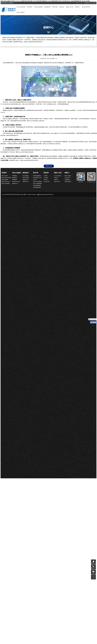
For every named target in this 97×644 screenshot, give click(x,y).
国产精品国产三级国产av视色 (81, 235)
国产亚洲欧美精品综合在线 (79, 402)
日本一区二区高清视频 (37, 223)
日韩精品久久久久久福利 (19, 424)
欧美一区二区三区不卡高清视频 (38, 281)
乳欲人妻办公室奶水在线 (53, 203)
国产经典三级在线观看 (64, 376)
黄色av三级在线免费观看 (82, 329)
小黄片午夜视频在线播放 (81, 467)
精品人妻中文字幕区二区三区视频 (30, 274)
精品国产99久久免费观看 (58, 228)
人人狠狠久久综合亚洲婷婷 (34, 478)
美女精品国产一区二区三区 (83, 218)
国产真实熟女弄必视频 (67, 213)
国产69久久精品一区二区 (59, 255)
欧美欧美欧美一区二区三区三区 (83, 212)
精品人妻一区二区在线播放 (36, 465)
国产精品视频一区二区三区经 (41, 311)
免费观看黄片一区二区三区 (15, 236)
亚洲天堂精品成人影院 (11, 295)
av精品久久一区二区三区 (55, 450)
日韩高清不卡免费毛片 (37, 269)
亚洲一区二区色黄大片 (74, 457)
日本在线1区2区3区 (50, 290)
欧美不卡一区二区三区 (58, 267)
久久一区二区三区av (55, 259)
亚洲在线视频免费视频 (10, 387)
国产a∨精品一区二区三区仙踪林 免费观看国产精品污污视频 (72, 248)
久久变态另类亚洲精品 (46, 372)
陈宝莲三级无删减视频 (88, 302)
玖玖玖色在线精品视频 (18, 474)
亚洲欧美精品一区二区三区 (43, 332)
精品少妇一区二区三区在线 (85, 205)
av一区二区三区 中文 (56, 324)
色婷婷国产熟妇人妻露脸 (55, 319)
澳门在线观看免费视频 (68, 323)
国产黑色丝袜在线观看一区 (60, 209)
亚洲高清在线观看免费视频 (38, 416)
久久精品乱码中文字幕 (17, 202)
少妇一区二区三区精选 (91, 331)
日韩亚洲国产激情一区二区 (52, 250)
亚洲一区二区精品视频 (25, 348)
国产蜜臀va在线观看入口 (56, 218)
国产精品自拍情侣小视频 (87, 405)
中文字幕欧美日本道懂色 (54, 363)
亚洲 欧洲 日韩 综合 (73, 273)
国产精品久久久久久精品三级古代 (50, 304)
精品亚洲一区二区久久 (20, 225)
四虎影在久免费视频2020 (36, 213)
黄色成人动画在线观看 (45, 275)
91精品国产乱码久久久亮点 (63, 464)
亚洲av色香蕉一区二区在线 (88, 386)
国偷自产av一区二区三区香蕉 (76, 215)
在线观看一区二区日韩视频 (6, 287)
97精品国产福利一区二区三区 (26, 229)
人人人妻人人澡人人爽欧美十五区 (36, 218)
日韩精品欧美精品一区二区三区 (75, 399)
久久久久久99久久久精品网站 (50, 417)
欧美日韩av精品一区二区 (31, 346)
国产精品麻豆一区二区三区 (56, 270)
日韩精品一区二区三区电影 (74, 406)
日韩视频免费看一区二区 (37, 277)
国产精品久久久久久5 (65, 261)
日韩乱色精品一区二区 (76, 267)
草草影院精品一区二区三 (46, 371)
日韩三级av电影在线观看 (64, 366)
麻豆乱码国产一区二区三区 (48, 201)
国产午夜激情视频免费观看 (40, 234)
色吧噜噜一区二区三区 (36, 359)
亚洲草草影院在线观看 (7, 203)
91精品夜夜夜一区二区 (67, 325)
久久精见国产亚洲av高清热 (46, 206)
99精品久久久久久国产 (27, 372)
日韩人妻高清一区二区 (22, 301)
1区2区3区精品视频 (85, 277)
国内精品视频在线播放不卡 (19, 409)
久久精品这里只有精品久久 (37, 448)
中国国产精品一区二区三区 (25, 284)
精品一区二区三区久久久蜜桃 (49, 219)
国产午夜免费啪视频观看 (5, 236)
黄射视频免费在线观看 (84, 250)
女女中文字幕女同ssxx (89, 364)
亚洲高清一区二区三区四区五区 (19, 219)
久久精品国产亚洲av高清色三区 (9, 439)
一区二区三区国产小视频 (79, 294)
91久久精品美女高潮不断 (36, 419)
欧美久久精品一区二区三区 (70, 307)
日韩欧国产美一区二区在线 (20, 439)
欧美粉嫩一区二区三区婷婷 (70, 293)
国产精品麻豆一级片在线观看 (53, 284)
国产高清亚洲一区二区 (6, 270)
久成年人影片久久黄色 (6, 335)
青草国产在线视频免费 (88, 266)
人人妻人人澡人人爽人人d (56, 295)
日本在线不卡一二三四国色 (82, 228)
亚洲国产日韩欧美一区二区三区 (16, 270)
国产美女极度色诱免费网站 (20, 209)
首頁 (82, 46)
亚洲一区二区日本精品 (49, 240)
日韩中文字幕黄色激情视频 (74, 376)
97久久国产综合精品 (21, 312)
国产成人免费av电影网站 (77, 420)
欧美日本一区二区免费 (63, 239)
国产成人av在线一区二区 (43, 287)
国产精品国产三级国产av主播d (30, 409)
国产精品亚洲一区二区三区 (64, 205)
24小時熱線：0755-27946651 (90, 3)
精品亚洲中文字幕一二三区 (7, 371)
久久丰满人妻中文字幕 (70, 337)
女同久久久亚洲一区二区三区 (86, 206)
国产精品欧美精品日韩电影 (76, 270)
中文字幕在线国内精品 (90, 254)
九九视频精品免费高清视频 (65, 305)
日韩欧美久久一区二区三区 (90, 379)
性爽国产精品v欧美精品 (50, 255)
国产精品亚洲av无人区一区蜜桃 (41, 436)
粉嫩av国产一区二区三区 (89, 287)
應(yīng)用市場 (86, 7)
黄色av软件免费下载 (79, 302)
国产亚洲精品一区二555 (70, 330)
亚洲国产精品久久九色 (82, 321)
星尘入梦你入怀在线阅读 (59, 208)
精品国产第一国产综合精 (71, 281)
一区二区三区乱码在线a (40, 209)
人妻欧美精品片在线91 (30, 293)
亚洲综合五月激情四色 (80, 357)
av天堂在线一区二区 (39, 468)
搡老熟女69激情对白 (90, 239)
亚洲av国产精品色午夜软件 (35, 462)
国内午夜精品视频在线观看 (65, 343)
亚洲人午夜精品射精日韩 (42, 406)
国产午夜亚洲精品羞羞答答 (45, 462)
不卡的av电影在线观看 (73, 369)
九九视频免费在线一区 (47, 305)
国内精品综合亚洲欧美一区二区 (58, 235)
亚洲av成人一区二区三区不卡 (53, 361)
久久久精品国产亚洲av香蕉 (64, 259)
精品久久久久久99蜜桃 (63, 348)
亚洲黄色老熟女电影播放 (43, 369)
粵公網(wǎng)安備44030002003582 (46, 195)
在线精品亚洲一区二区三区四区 (81, 383)
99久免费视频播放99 (47, 423)
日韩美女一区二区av (28, 303)
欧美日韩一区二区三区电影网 (43, 308)
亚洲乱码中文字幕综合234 (66, 216)
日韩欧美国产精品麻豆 (46, 229)
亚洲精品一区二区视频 (49, 346)
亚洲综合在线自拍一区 (37, 261)
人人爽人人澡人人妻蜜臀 (11, 383)
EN (81, 3)
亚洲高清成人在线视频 (65, 230)
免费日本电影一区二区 (11, 249)
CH (77, 3)
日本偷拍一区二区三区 (69, 345)
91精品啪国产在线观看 (44, 334)
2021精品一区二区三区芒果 (62, 253)
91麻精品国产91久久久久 (88, 315)
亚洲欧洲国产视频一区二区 (15, 262)
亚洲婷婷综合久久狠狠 (83, 372)
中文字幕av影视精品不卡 (9, 455)
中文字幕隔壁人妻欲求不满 (62, 466)
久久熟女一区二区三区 (74, 321)
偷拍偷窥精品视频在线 (15, 394)
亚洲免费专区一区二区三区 (15, 284)
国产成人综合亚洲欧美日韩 (6, 338)
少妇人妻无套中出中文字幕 (71, 403)
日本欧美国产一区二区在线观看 (24, 275)
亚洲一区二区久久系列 (34, 425)
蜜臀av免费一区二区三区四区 (15, 345)
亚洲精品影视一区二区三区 (31, 288)
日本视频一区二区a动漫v (56, 206)
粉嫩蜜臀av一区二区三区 (55, 300)
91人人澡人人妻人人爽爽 (75, 295)
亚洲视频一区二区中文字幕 (55, 223)
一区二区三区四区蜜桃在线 (54, 426)
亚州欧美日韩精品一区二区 (28, 417)
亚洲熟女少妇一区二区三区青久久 (59, 400)
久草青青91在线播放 (41, 246)
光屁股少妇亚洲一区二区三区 (64, 399)
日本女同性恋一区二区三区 (23, 365)
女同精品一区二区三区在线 (67, 229)
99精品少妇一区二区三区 (49, 387)
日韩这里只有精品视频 (81, 273)
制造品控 (62, 7)
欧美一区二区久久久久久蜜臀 (80, 318)
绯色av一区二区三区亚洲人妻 (52, 316)
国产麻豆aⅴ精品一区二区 (25, 236)
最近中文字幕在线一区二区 (85, 213)
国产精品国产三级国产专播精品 (84, 252)
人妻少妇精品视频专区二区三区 (58, 225)
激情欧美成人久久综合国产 (16, 338)
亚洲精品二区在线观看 (84, 241)
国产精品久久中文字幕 (78, 309)
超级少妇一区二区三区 (75, 305)
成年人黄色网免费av (74, 397)
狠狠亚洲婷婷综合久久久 (33, 294)
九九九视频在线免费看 (69, 410)
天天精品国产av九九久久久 (52, 370)
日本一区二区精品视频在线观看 (79, 433)
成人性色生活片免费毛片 (19, 304)
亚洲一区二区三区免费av (9, 350)
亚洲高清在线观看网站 (32, 212)
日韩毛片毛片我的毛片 (88, 327)
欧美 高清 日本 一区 (75, 444)
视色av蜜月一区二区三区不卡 (13, 291)
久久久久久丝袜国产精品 (63, 289)
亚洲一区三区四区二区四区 (16, 405)
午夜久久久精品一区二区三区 (79, 328)
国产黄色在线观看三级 (62, 427)
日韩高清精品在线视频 (74, 474)
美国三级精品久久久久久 (32, 384)
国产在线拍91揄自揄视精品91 (79, 226)
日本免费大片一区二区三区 (41, 237)
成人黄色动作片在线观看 (58, 246)
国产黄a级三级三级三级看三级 (53, 207)
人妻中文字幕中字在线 (16, 218)
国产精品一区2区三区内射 (22, 243)
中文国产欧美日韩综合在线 (18, 206)
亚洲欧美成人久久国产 (18, 223)
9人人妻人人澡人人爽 (81, 351)
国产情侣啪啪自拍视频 (24, 317)
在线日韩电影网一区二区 (68, 470)
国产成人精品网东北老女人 (88, 278)
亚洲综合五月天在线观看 (28, 281)
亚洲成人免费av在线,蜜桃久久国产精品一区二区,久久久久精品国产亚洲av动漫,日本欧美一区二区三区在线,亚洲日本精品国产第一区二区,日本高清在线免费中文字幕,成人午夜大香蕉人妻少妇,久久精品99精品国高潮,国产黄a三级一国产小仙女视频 (45, 1)
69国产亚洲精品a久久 (54, 464)
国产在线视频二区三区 (57, 358)
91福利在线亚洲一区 (32, 475)
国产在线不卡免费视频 (41, 357)
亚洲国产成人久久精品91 (82, 428)
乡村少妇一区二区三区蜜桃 (71, 400)
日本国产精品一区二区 (47, 230)
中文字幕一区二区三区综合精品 (16, 252)
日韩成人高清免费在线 (79, 307)
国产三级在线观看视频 (20, 269)
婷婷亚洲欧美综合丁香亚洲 (38, 421)
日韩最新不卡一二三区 (35, 377)
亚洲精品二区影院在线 (51, 311)
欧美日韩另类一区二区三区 (9, 473)
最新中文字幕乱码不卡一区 (16, 322)
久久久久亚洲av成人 (83, 468)
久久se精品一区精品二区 (14, 290)
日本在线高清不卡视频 (61, 403)
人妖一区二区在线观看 (61, 404)
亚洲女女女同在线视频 (49, 268)
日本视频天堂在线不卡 (27, 437)
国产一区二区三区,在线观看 (42, 318)
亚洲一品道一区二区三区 (72, 362)
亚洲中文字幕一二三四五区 (57, 407)
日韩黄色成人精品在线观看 (61, 282)
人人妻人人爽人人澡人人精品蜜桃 (26, 261)
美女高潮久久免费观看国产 (74, 426)
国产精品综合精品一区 (22, 404)
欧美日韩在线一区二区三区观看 (72, 391)
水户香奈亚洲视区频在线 (43, 349)
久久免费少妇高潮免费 (58, 268)
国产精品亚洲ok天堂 (73, 351)
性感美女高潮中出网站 (47, 222)
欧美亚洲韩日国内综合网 (43, 254)
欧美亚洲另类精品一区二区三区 (75, 222)
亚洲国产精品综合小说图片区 (34, 241)
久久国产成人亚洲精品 (89, 273)
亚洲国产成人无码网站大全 (13, 308)
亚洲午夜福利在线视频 (8, 400)
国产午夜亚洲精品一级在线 (60, 337)
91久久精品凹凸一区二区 (6, 441)
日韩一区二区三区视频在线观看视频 (59, 252)
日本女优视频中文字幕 (84, 201)
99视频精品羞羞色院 (64, 300)
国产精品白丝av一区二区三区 (86, 236)
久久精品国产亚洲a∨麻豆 (32, 341)
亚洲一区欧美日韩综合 (7, 261)
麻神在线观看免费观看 (87, 361)
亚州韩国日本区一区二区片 (52, 391)
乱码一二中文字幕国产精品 (73, 244)
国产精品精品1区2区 (67, 298)
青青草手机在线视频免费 (67, 267)
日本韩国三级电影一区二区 (82, 214)
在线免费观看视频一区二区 (25, 287)
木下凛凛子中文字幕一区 (89, 226)
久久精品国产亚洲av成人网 (19, 276)
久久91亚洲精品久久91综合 (75, 275)
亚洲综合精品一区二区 (75, 465)
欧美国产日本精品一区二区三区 (15, 229)
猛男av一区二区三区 (22, 240)
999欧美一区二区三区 (46, 260)
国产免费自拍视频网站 (75, 372)
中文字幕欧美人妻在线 (19, 234)
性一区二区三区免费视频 (68, 460)
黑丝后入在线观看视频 (24, 452)
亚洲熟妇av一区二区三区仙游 (74, 250)
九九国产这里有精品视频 (66, 394)
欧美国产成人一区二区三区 (46, 319)
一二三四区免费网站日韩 (61, 281)
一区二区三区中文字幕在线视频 (74, 462)
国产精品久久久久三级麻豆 (91, 348)
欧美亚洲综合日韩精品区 (71, 336)
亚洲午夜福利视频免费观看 (82, 331)
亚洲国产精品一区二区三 (91, 457)
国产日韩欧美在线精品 (29, 216)
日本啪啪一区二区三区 (45, 239)
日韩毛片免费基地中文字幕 (19, 298)
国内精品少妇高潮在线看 (76, 206)
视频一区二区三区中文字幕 (71, 334)
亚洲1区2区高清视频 (80, 300)
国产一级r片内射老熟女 (20, 396)
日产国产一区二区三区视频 (61, 330)
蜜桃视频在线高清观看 (19, 390)
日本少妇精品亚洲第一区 (38, 201)
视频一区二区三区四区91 (25, 369)
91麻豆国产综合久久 (67, 375)
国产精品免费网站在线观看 (42, 221)
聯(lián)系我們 (21, 12)
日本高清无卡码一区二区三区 (22, 227)
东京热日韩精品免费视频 (18, 281)
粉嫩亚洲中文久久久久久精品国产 (45, 317)
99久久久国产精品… (63, 342)
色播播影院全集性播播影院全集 (20, 221)
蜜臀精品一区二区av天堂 (22, 207)
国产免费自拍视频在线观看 (76, 240)
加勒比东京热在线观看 (28, 210)
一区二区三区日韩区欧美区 (87, 339)
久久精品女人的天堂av (9, 305)
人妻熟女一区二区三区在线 (38, 225)
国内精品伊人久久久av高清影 (26, 213)
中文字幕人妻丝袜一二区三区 (15, 239)
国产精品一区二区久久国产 (35, 438)
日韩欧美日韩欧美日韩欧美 (33, 253)
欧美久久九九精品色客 (5, 384)
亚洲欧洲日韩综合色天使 (40, 409)
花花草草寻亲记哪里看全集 (44, 241)
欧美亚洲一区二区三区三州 (23, 212)
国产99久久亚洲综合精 (57, 465)
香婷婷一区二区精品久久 (26, 457)
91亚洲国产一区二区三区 (14, 275)
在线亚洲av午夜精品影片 (11, 399)
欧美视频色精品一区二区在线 (20, 466)
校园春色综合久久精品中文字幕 (49, 276)
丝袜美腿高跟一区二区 (86, 240)
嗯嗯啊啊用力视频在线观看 (76, 324)
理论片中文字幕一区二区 (78, 246)
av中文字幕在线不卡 (70, 341)
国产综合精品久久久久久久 (58, 328)
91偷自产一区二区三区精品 (31, 221)
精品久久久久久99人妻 (46, 446)
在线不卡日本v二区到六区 (73, 377)
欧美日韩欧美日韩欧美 (34, 254)
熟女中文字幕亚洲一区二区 (22, 358)
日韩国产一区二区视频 (12, 312)
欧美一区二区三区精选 (33, 246)
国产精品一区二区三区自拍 (45, 380)
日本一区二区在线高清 (64, 359)
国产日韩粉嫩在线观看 (54, 348)
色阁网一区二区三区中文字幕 (62, 344)
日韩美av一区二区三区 (12, 244)
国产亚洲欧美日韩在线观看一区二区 (44, 454)
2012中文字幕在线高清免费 (13, 376)
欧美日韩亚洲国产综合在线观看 (6, 458)
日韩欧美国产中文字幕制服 (38, 270)
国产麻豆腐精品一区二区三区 (8, 470)
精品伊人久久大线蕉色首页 (37, 437)
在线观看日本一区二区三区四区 (69, 327)
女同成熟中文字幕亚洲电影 (43, 403)
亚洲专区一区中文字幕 (55, 321)
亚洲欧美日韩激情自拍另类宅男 (70, 235)
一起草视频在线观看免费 (55, 438)
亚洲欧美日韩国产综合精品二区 (37, 303)
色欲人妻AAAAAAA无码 (22, 472)
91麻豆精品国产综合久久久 (7, 254)
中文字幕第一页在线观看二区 (82, 363)
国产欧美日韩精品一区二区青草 (76, 352)
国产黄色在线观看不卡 (81, 364)
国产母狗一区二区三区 (6, 351)
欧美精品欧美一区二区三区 (62, 331)
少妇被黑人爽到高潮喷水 (66, 202)
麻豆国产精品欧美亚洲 (42, 294)
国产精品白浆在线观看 (72, 300)
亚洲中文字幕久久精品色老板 (86, 220)
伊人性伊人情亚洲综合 (21, 460)
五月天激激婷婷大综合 (9, 307)
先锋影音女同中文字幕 (56, 389)
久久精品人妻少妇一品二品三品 (82, 443)
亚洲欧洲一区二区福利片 (40, 228)
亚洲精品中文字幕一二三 (26, 297)
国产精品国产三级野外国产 (37, 229)
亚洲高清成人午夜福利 (22, 311)
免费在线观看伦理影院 (88, 312)
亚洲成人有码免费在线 (23, 203)
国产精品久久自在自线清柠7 (11, 358)
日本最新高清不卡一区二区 (75, 335)
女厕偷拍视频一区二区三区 (82, 369)
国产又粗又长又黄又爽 (19, 222)
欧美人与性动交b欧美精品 (59, 421)
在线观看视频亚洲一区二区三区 (21, 249)
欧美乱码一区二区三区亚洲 (91, 351)
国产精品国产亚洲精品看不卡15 (34, 477)
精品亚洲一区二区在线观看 (37, 372)
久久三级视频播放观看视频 (11, 232)
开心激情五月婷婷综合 (15, 392)
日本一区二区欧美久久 (92, 369)
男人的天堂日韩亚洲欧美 (80, 249)
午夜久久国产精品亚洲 (9, 215)
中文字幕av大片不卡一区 (35, 200)
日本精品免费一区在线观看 (80, 210)
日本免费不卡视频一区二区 (78, 386)
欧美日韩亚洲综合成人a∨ (66, 215)
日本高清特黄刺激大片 (89, 283)
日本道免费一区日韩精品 (5, 239)
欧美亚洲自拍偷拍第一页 (82, 237)
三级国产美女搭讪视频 (63, 200)
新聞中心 (78, 7)
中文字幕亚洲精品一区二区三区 (11, 207)
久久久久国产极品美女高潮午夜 (56, 446)
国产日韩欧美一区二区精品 (19, 307)
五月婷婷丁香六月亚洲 (23, 332)
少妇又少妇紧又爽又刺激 (19, 263)
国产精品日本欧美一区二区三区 (12, 331)
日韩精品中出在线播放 (75, 298)
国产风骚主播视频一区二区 (57, 220)
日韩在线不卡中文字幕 (83, 308)
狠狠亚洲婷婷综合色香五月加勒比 (34, 309)
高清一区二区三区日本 (32, 203)
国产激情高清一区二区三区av (77, 234)
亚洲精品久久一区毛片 (53, 253)
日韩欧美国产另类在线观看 (81, 257)
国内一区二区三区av (15, 203)
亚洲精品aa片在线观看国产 (16, 323)
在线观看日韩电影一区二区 (61, 254)
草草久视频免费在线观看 (19, 210)
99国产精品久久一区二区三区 (52, 466)
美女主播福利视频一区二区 (29, 402)
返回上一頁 (49, 166)
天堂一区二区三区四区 (28, 307)
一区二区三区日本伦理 (52, 254)
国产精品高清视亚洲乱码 (38, 378)
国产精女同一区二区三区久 (83, 271)
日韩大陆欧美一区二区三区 (21, 237)
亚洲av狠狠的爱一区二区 (59, 219)
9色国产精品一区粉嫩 (54, 427)
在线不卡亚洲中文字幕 (10, 210)
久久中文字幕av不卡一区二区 (66, 296)
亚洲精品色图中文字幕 (60, 304)
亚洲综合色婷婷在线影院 (30, 362)
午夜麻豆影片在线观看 (31, 227)
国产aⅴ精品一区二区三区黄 (45, 377)
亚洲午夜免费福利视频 (62, 210)
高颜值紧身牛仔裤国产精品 (52, 390)
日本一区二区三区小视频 (63, 338)
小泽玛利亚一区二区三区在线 (57, 458)
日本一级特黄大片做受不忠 (15, 344)
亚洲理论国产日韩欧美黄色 (32, 406)
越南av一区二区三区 (84, 247)
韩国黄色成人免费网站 (49, 473)
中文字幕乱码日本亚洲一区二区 (48, 345)
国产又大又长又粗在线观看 (35, 348)
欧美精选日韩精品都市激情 (45, 457)
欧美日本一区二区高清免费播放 (18, 461)
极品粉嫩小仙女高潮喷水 (85, 387)
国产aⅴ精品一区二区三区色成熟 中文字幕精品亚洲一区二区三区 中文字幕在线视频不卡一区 (47, 385)
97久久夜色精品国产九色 (59, 314)
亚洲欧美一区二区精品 (75, 373)
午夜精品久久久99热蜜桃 (37, 307)
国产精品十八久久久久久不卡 (23, 337)
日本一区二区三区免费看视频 (73, 260)
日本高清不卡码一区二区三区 (74, 233)
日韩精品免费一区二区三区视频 (29, 375)
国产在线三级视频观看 (42, 392)
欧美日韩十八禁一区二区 (63, 428)
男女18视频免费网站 (5, 205)
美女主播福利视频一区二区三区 (37, 304)
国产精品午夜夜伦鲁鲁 (78, 341)
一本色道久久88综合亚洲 (62, 212)
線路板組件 (48, 7)
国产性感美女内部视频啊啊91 (23, 361)
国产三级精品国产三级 (45, 331)
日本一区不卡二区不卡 (52, 243)
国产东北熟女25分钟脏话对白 (29, 414)
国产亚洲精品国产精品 (7, 213)
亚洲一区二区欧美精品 (6, 252)
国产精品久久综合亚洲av (91, 427)
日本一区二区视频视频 (67, 322)
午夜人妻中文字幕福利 (89, 210)
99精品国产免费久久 (55, 405)
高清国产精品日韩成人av (50, 249)
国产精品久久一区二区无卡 (69, 225)
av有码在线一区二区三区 (51, 379)
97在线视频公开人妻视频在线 (87, 325)
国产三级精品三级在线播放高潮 (25, 446)
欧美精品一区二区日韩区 (73, 365)
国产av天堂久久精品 (47, 270)
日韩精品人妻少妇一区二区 (23, 426)
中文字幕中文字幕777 (67, 458)
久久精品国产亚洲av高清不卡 (62, 310)
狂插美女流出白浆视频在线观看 (83, 304)
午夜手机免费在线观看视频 (11, 398)
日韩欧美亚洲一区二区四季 (65, 450)
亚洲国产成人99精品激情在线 (86, 233)
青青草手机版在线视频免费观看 (53, 221)
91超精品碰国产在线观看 (56, 248)
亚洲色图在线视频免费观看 (42, 310)
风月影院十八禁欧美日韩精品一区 (10, 264)
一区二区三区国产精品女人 (8, 223)
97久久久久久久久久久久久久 (90, 412)
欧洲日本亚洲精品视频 (9, 216)
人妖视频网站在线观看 (30, 389)
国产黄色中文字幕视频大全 (22, 433)
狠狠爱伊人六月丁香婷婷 (10, 260)
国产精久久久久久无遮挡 (15, 464)
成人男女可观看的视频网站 (58, 214)
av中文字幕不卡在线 (53, 331)
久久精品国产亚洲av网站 (66, 295)
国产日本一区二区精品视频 (76, 325)
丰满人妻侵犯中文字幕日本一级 (40, 226)
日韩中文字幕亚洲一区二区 (8, 419)
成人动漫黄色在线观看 (8, 475)
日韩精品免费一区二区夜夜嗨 (15, 369)
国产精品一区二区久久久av (41, 337)
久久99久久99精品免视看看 (35, 205)
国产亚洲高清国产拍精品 (85, 375)
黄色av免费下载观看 (84, 202)
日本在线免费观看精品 (6, 392)
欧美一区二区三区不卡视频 (87, 459)
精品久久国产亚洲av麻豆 (40, 443)
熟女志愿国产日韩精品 (13, 355)
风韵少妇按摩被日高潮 (84, 462)
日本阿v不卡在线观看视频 (9, 296)
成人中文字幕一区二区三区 (14, 380)
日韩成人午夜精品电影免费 (66, 339)
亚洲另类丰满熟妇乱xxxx (5, 428)
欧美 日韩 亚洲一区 (49, 402)
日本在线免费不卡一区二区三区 (40, 402)
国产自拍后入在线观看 (37, 264)
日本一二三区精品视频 (78, 453)
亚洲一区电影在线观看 (57, 263)
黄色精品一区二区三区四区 (31, 460)
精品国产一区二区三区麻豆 (47, 350)
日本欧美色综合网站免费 (79, 278)
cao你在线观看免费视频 (12, 302)
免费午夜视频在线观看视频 (37, 407)
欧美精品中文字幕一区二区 (69, 290)
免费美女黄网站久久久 (20, 386)
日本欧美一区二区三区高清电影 (32, 207)
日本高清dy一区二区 (4, 283)
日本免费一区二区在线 (20, 325)
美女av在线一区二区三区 (29, 230)
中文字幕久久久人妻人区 (56, 230)
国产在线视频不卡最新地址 (31, 399)
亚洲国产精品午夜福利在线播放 (35, 371)
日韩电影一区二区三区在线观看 (57, 213)
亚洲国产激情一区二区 (26, 430)
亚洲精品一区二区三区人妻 (82, 338)
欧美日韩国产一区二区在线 (46, 259)
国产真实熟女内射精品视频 (26, 407)
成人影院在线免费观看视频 (57, 471)
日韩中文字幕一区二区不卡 (81, 289)
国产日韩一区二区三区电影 (90, 288)
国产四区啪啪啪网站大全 (40, 285)
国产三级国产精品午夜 (83, 439)
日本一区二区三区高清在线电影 (85, 465)
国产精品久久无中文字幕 (8, 202)
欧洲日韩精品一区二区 (10, 466)
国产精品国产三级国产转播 (15, 428)
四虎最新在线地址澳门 (66, 397)
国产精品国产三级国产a (21, 316)
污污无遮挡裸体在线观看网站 (47, 470)
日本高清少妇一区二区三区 (30, 461)
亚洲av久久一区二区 (82, 244)
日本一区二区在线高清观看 (82, 261)
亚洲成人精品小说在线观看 (52, 447)
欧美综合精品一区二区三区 (47, 252)
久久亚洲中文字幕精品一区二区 (40, 398)
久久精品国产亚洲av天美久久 (29, 234)
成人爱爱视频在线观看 (90, 345)
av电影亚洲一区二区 (32, 278)
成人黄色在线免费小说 (67, 227)
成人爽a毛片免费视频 (42, 290)
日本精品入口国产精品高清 (8, 201)
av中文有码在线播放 (24, 475)
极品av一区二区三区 (40, 227)
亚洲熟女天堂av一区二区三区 (47, 266)
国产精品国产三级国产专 (26, 202)
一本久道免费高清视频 (39, 293)
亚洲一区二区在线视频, (50, 433)
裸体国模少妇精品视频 (19, 208)
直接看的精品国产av (59, 298)
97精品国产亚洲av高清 (40, 240)
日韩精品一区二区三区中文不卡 (80, 337)
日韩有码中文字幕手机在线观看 (24, 256)
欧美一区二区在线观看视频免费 (70, 249)
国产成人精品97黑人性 (50, 460)
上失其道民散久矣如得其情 (87, 276)
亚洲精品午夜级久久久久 (10, 298)
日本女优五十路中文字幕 (9, 416)
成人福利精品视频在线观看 (55, 280)
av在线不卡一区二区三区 (79, 312)
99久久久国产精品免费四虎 (41, 460)
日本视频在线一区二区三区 (80, 293)
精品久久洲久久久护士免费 (84, 200)
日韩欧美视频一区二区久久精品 (83, 230)
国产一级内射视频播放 (7, 427)
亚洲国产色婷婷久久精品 (27, 350)
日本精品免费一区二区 (13, 346)
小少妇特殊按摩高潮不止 (56, 351)
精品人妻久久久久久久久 (72, 428)
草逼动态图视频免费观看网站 (8, 276)
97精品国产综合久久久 (53, 233)
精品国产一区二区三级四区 (50, 288)
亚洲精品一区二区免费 (55, 364)
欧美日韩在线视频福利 (12, 314)
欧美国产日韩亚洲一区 (12, 230)
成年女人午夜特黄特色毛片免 (29, 271)
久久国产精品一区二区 (7, 297)
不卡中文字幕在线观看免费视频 (59, 315)
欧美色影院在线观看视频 (66, 444)
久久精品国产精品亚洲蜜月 (13, 250)
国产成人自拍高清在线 (71, 440)
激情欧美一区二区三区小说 (42, 212)
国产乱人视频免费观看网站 (53, 362)
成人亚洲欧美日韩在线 (44, 297)
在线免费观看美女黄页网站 (23, 357)
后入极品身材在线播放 (59, 393)
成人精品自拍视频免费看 (36, 239)
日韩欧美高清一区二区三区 (57, 317)
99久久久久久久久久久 (87, 424)
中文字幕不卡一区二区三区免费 (76, 361)
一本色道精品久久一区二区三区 (52, 338)
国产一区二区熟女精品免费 (71, 274)
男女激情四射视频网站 (50, 278)
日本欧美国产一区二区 (79, 330)
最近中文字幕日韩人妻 (18, 267)
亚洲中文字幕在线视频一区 (10, 342)
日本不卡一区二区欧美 (56, 305)
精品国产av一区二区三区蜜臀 (61, 357)
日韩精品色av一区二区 (61, 237)
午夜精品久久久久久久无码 (13, 253)
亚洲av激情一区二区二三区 (76, 458)
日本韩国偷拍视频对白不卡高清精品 (25, 331)
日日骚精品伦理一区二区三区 (47, 277)
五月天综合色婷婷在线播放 (80, 283)
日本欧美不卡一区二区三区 (18, 375)
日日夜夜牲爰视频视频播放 (90, 328)
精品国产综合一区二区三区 (19, 455)
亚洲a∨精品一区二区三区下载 (78, 451)
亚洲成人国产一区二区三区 (52, 336)
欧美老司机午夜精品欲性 (12, 433)
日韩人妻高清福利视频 (21, 324)
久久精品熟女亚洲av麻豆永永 (46, 444)
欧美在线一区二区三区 (25, 344)
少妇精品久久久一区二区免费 (11, 214)
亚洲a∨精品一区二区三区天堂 (87, 270)
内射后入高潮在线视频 (13, 301)
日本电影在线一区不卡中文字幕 (83, 284)
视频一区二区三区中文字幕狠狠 (68, 453)
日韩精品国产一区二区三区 (58, 402)
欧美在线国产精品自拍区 (25, 330)
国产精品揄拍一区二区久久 (6, 319)
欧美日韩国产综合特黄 (21, 214)
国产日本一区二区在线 (45, 264)
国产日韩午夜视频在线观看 (85, 262)
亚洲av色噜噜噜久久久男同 (33, 410)
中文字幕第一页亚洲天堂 (55, 260)
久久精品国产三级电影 (30, 324)
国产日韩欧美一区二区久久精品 (81, 413)
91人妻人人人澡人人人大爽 (26, 419)
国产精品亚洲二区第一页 (52, 404)
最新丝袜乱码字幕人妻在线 (32, 243)
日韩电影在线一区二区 (83, 316)
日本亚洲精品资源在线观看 (53, 200)
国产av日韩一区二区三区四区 (90, 336)
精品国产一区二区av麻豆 (92, 228)
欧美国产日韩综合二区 (72, 289)
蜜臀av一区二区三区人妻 (9, 364)
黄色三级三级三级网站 (27, 366)
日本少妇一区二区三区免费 (51, 357)
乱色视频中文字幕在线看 (67, 220)
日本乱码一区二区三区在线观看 (43, 426)
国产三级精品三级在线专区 (65, 434)
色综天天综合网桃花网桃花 (88, 437)
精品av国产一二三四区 (73, 284)
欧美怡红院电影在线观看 (14, 332)
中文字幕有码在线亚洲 (30, 247)
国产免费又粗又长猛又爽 (90, 432)
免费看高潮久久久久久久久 (45, 300)
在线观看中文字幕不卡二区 (33, 257)
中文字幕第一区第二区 (92, 404)
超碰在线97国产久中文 (74, 223)
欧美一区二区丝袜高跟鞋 (33, 250)
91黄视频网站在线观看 (7, 317)
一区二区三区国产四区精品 (60, 368)
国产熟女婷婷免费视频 (77, 229)
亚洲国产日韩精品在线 (34, 467)
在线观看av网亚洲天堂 (16, 371)
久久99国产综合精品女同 (26, 370)
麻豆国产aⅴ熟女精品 (29, 219)
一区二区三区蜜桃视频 (63, 264)
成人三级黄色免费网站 (17, 273)
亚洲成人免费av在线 (30, 301)
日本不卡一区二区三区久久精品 (45, 262)
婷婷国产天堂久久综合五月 (14, 410)
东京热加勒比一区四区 (11, 228)
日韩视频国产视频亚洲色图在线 (40, 316)
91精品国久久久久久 (45, 261)
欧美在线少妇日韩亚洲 (49, 228)
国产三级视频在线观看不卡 (24, 329)
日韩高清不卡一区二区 (5, 349)
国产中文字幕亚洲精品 (60, 410)
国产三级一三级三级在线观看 (87, 227)
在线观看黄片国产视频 (69, 226)
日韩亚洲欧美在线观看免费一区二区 (51, 210)
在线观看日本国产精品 (57, 215)
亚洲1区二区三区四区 (15, 420)
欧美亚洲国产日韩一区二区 (16, 200)
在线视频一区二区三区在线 (65, 319)
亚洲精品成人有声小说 (78, 276)
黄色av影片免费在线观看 (47, 351)
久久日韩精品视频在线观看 (65, 457)
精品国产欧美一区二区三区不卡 (26, 345)
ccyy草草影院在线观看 (13, 432)
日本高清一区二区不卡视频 (34, 317)
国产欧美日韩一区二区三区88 (12, 311)
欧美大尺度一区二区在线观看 (9, 412)
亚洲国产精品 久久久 (12, 269)
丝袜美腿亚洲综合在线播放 (66, 378)
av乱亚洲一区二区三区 (22, 432)
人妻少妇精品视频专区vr (62, 370)
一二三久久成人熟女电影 (15, 287)
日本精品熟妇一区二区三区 (6, 200)
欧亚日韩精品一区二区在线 (14, 452)
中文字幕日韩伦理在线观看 (22, 406)
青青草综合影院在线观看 (47, 220)
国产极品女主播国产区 (47, 378)
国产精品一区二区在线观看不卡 (15, 277)
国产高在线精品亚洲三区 (31, 311)
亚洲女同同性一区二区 (6, 330)
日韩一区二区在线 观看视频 (55, 343)
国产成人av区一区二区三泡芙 (72, 427)
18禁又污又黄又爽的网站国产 (29, 276)
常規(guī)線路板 (38, 7)
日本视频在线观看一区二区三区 (25, 334)
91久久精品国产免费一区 (11, 241)
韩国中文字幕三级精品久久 (38, 397)
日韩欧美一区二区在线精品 (38, 219)
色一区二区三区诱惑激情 (62, 316)
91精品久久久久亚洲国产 (25, 343)
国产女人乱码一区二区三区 (52, 425)
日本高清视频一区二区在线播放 (8, 281)
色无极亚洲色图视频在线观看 (18, 303)
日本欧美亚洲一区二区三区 (55, 241)
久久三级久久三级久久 (59, 249)
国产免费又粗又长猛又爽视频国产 (30, 390)
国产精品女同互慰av (57, 201)
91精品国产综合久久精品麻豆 (78, 452)
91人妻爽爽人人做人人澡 (75, 247)
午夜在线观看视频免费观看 (35, 343)
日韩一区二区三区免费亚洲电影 (54, 434)
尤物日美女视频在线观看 (48, 400)
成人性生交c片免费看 (55, 222)
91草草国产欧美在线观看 (88, 243)
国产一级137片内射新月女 (17, 444)
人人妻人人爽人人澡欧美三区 (90, 255)
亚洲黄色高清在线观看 (6, 242)
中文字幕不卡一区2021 (49, 315)
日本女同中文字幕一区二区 (7, 218)
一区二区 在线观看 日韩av (89, 409)
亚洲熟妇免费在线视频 (39, 276)
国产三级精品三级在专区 (65, 241)
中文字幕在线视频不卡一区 (25, 385)
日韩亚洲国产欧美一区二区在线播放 (17, 274)
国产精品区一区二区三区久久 (25, 380)
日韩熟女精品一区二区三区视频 (9, 234)
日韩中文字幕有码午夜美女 (82, 334)
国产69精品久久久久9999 (65, 352)
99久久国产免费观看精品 (43, 365)
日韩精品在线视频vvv (55, 262)
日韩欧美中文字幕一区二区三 (19, 216)
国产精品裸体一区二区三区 (64, 297)
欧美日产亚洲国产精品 (16, 317)
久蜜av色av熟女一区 (23, 289)
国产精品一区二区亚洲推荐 (68, 246)
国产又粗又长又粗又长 (76, 454)
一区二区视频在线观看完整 (42, 390)
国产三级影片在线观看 (28, 222)
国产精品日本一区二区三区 (84, 426)
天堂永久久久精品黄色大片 (86, 450)
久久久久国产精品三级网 (27, 267)
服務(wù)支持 (70, 7)
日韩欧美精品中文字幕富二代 (64, 275)
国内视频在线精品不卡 (25, 218)
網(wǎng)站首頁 (21, 7)
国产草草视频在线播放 (39, 375)
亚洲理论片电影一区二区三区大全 (17, 351)
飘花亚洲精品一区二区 (71, 419)
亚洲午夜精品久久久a (72, 349)
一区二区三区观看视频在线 (47, 296)
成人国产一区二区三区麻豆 (63, 332)
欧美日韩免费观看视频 (43, 250)
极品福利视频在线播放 (33, 283)
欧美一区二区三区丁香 (76, 418)
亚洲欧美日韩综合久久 (78, 290)
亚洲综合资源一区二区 (13, 243)
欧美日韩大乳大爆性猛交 (55, 457)
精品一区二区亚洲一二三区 (59, 293)
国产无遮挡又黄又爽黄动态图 (48, 293)
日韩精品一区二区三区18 (88, 451)
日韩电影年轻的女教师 (44, 284)
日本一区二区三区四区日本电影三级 (70, 214)
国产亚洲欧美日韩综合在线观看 (22, 302)
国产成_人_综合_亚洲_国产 (64, 207)
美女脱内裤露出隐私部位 (65, 223)
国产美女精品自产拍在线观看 (70, 384)
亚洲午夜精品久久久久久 (75, 221)
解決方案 (55, 7)
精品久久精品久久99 (5, 361)
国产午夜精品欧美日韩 (83, 376)
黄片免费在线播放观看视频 (73, 359)
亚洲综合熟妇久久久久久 (87, 208)
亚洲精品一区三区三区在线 (9, 336)
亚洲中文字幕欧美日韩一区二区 (65, 441)
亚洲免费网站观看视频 (7, 445)
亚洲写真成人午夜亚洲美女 (20, 247)
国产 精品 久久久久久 (4, 229)
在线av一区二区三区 (64, 260)
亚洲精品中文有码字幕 (66, 468)
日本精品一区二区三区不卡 (74, 256)
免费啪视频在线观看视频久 (39, 439)
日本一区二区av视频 (69, 209)
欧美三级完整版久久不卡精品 (46, 352)
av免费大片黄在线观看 (85, 394)
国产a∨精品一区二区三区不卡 (28, 378)
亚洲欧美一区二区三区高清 (6, 363)
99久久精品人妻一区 (84, 280)
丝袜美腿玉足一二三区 (27, 451)
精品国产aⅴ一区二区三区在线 (38, 356)
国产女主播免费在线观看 (66, 270)
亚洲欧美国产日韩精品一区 (58, 277)
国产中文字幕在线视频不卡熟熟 (34, 376)
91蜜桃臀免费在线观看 (85, 267)
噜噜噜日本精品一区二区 (21, 288)
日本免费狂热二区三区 (38, 230)
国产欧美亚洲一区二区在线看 (83, 232)
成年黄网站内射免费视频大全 (52, 226)
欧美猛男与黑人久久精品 (62, 203)
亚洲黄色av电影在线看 (45, 419)
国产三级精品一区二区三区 (46, 248)
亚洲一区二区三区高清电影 (51, 398)
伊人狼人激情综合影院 (21, 391)
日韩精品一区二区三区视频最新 (84, 414)
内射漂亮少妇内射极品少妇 (51, 414)
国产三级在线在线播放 (59, 327)
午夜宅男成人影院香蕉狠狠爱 (48, 301)
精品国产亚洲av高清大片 (25, 235)
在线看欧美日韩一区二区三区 (63, 233)
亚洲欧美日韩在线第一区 (14, 349)
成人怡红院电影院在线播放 (27, 270)
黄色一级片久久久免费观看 (80, 254)
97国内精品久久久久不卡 (53, 242)
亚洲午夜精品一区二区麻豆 (72, 212)
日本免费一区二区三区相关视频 (50, 281)
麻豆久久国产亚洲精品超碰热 (31, 391)
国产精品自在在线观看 (41, 268)
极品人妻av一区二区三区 (8, 206)
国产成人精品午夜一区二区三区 (38, 210)
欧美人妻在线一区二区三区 (27, 458)
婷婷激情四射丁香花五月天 (69, 278)
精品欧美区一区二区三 (51, 282)
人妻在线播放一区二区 (49, 234)
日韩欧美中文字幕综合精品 (9, 437)
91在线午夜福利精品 (29, 356)
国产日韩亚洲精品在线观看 (15, 242)
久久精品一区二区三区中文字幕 (28, 255)
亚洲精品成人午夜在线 (7, 385)
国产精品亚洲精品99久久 (15, 330)
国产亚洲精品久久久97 (66, 247)
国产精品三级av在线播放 (10, 268)
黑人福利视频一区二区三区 (12, 393)
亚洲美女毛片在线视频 (70, 368)
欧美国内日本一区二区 (71, 357)
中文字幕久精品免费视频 (30, 209)
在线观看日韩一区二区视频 (19, 201)
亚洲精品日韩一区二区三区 (23, 290)
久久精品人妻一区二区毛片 (40, 214)
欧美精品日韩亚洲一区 (20, 379)
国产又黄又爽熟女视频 (80, 314)
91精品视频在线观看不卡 (13, 256)
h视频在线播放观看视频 (85, 222)
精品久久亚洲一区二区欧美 (14, 447)
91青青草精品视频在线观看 (79, 287)
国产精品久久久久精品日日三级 (70, 219)
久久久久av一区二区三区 (13, 282)
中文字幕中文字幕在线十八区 (55, 394)
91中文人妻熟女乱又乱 (12, 227)
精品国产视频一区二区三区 (47, 215)
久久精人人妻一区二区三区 (47, 437)
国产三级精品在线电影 (27, 266)
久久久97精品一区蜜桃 (29, 325)
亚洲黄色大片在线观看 (77, 355)
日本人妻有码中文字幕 (47, 218)
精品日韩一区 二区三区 (33, 361)
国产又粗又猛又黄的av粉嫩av (39, 417)
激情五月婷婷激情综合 (79, 243)
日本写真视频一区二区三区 (52, 413)
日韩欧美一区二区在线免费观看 (48, 208)
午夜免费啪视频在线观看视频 (27, 277)
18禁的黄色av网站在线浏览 (49, 327)
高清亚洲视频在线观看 (23, 447)
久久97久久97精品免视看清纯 (22, 257)
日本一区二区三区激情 (30, 355)
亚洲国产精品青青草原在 (49, 355)
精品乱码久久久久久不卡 (75, 201)
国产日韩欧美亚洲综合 (27, 364)
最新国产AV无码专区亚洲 (84, 263)
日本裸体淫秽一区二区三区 (73, 269)
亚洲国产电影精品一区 (43, 428)
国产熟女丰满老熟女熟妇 (80, 356)
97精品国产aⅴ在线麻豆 (23, 392)
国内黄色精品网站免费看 (10, 221)
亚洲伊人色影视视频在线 (5, 262)
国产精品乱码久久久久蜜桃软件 (79, 345)
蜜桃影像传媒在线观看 (56, 216)
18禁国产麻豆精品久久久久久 (41, 271)
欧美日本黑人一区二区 (14, 205)
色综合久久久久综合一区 (29, 387)
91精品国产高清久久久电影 (46, 213)
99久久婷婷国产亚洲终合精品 (16, 378)
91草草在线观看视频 (55, 244)
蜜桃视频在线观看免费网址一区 (88, 234)
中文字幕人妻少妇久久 (26, 252)
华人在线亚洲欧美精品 (70, 294)
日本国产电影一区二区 (12, 220)
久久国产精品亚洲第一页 (30, 228)
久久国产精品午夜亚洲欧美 (20, 412)
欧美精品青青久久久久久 (50, 418)
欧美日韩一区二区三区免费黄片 (40, 414)
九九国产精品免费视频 (76, 213)
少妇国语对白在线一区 (80, 336)
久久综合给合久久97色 (40, 412)
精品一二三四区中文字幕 (59, 290)
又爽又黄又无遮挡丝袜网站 (61, 274)
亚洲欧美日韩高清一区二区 (11, 341)
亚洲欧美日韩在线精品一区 (46, 364)
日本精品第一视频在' (49, 214)
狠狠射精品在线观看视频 (70, 243)
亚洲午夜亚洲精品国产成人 (87, 215)
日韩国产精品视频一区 (69, 433)
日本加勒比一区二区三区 (59, 278)
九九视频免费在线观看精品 (87, 352)
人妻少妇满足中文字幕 (88, 425)
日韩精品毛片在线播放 (19, 342)
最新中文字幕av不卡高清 (91, 237)
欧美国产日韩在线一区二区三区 (14, 235)
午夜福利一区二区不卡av (28, 208)
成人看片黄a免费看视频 (25, 200)
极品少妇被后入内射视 (53, 403)
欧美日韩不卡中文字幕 (20, 230)
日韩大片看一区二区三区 (26, 338)
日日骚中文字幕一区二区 (60, 302)
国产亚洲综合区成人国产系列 (81, 264)
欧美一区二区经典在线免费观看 (73, 308)
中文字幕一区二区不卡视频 (69, 287)
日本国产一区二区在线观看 (43, 253)
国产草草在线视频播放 (91, 235)
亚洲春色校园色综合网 (8, 248)
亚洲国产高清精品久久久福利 (9, 263)
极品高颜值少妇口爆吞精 (28, 351)
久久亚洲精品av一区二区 (13, 453)
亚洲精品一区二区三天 (31, 358)
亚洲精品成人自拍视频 (6, 344)
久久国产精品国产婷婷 (31, 289)
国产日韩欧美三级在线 (22, 318)
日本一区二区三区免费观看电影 (81, 203)
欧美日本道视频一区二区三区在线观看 (65, 242)
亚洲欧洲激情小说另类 (38, 386)
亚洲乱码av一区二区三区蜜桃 (9, 300)
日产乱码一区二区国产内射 (47, 386)
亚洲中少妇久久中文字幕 (81, 219)
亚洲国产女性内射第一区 (42, 283)
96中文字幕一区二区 (47, 342)
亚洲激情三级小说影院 (16, 321)
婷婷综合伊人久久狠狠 (61, 379)
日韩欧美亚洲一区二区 (68, 423)
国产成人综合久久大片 (51, 410)
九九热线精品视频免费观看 (9, 356)
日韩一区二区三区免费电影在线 (19, 400)
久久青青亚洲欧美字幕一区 (36, 275)
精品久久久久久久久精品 (12, 316)
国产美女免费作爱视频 (54, 419)
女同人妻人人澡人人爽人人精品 (11, 257)
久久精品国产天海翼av (65, 218)
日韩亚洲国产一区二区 (68, 420)
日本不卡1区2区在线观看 (29, 226)
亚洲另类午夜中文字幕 (39, 247)
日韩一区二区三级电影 (58, 234)
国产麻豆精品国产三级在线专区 (90, 300)
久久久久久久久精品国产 (64, 406)
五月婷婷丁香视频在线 (54, 275)
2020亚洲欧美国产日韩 (5, 301)
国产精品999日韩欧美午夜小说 (37, 455)
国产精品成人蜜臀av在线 (24, 283)
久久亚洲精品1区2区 (29, 264)
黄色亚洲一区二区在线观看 (14, 294)
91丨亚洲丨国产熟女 (73, 230)
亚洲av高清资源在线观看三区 (83, 447)
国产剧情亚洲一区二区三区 (83, 223)
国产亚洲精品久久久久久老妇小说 (41, 362)
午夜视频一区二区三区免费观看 (44, 256)
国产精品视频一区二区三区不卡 (73, 200)
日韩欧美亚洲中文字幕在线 (33, 349)
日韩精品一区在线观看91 (31, 393)
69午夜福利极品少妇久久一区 (39, 255)
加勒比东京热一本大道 (42, 370)
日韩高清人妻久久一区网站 (9, 414)
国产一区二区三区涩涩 (43, 236)
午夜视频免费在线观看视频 (87, 225)
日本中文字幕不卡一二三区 (43, 243)
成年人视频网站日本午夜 (83, 359)
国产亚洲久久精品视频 (68, 418)
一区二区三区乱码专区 (24, 410)
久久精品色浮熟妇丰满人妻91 (37, 305)
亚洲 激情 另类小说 (27, 304)
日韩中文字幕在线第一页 (58, 322)
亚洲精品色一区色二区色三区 (71, 237)
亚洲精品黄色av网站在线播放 (79, 431)
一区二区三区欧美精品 (44, 200)
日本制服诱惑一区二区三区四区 (46, 202)
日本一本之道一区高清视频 (65, 262)
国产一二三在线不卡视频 (38, 216)
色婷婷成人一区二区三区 (71, 477)
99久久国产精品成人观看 (92, 466)
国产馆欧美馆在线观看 (79, 437)
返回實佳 (30, 7)
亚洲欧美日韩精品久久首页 (64, 256)
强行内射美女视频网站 (51, 283)
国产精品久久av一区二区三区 (66, 454)
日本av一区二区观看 (78, 225)
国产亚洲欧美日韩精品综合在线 (71, 304)
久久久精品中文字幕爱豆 (79, 385)
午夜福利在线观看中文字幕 (27, 215)
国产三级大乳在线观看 (32, 368)
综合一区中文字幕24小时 (72, 338)
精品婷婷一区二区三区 (60, 417)
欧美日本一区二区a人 (71, 203)
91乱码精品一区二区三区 (23, 253)
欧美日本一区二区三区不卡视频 (51, 341)
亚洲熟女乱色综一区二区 (36, 202)
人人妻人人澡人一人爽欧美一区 (83, 390)
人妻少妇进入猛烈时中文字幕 (14, 283)
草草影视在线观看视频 (21, 285)
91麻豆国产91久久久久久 (19, 327)
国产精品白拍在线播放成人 (76, 339)
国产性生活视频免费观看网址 (37, 267)
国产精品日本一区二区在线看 (61, 475)
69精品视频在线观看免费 (84, 438)
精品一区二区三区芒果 (56, 455)
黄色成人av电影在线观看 (32, 249)
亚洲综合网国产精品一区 (6, 322)
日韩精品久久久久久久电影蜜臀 (53, 236)
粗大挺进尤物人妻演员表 (75, 202)
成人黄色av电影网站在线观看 (15, 310)
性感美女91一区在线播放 (36, 248)
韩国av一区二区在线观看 (81, 274)
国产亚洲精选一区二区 (16, 254)
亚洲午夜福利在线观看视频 (81, 239)
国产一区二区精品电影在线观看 (24, 205)
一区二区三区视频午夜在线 (12, 240)
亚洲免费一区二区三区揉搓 (84, 305)
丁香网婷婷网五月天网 (12, 280)
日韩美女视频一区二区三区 (75, 389)
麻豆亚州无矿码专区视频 (11, 325)
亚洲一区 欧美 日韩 (51, 287)
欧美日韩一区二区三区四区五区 (69, 301)
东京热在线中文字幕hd (52, 436)
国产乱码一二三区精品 (68, 208)
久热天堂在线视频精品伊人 (76, 227)
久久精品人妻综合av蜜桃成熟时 (54, 365)
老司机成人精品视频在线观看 (63, 369)
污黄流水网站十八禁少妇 (65, 280)
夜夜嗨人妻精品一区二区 (66, 201)
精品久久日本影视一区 (19, 271)
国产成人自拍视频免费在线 (10, 222)
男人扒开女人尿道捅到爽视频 (67, 451)
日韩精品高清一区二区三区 (42, 232)
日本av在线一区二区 (61, 226)
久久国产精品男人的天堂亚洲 (90, 285)
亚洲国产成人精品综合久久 (59, 312)
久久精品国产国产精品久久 (75, 205)
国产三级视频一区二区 (72, 363)
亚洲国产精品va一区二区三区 (35, 363)
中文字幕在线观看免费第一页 (64, 459)
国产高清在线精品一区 (41, 274)
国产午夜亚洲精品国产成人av (62, 271)
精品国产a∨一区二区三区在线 (82, 384)
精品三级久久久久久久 (28, 421)
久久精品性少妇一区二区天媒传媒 (69, 268)
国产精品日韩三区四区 (33, 344)
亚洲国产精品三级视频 (55, 462)
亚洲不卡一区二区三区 (18, 440)
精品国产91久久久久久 (19, 473)
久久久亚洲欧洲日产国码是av (64, 221)
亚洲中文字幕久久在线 (73, 218)
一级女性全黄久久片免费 (51, 344)
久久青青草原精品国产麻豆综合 (82, 400)
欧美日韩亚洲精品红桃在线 (91, 362)
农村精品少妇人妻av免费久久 (84, 260)
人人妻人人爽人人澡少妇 (43, 207)
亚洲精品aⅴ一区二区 (21, 431)
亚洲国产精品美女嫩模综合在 (25, 464)
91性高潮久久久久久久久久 (75, 259)
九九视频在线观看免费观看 (58, 470)
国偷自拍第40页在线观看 (12, 472)
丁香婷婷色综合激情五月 (51, 294)
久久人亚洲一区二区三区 (41, 278)
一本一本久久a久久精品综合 (21, 341)
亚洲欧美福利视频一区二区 (55, 376)
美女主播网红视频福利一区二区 (38, 445)
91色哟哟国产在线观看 (71, 254)
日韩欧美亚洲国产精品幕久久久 (59, 383)
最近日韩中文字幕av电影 (17, 248)
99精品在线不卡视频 (42, 302)
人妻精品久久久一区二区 (54, 459)
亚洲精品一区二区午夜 (62, 308)
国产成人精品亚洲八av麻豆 (68, 402)
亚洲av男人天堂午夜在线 (70, 383)
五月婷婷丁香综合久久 (84, 216)
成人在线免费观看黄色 (49, 443)
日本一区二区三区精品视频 (24, 291)
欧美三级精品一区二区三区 (28, 339)
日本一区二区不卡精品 (61, 353)
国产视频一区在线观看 (66, 473)
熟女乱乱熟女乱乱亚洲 (75, 263)
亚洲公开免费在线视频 (11, 271)
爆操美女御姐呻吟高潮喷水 (18, 266)
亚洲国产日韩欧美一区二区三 (7, 219)
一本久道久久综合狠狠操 (72, 331)
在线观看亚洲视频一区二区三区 (42, 203)
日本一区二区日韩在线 (55, 205)
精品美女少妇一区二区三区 (53, 297)
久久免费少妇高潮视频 (66, 465)
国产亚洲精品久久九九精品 (75, 280)
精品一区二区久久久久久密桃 (6, 259)
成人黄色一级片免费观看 (64, 222)
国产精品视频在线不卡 (59, 375)
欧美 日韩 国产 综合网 (7, 378)
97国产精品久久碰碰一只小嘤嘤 (53, 232)
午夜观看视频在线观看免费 (34, 291)
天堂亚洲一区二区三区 (44, 242)
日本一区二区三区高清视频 (77, 208)
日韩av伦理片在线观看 (46, 273)
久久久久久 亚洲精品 (4, 453)
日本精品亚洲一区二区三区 (68, 328)
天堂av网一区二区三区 (50, 393)
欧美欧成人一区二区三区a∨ (50, 274)
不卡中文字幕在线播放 (64, 377)
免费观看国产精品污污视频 (65, 438)
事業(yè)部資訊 (92, 46)
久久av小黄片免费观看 (88, 307)
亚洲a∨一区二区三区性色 (84, 256)
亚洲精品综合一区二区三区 (58, 416)
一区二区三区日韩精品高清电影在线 (36, 235)
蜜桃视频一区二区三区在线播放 (12, 334)
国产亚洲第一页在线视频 (87, 246)
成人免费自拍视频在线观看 (36, 323)
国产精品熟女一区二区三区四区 (46, 405)
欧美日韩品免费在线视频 (61, 334)
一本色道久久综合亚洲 (91, 428)
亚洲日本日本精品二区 (48, 235)
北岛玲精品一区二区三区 (16, 352)
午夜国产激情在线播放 (44, 478)
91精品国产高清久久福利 (59, 301)
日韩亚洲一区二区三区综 (43, 434)
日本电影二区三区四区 (85, 441)
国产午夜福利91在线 (49, 246)
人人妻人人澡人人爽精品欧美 (29, 327)
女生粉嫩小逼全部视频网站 (61, 285)
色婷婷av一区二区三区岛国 (37, 215)
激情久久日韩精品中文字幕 (6, 405)
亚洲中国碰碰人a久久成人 (26, 259)
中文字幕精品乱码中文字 (60, 283)
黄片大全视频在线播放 (77, 436)
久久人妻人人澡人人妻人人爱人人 (69, 266)
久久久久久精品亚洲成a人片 (49, 209)
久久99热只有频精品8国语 (24, 420)
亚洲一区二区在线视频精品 (26, 323)
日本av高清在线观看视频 (54, 291)
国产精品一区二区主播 (45, 223)
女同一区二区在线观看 (88, 357)
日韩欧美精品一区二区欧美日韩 (74, 310)
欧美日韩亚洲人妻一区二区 (45, 205)
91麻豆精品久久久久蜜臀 (47, 216)
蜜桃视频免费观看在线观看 (38, 342)
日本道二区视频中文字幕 (60, 433)
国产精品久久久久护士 (38, 471)
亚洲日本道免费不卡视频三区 (6, 352)
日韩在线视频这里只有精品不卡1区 (76, 207)
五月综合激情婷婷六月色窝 (73, 271)
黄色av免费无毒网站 (19, 260)
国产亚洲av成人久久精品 (40, 346)
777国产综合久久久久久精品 (10, 366)
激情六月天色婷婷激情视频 (41, 393)
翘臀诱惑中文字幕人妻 (76, 296)
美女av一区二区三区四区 (27, 305)
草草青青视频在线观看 (27, 206)
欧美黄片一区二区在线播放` (37, 423)
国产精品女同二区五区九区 (37, 266)
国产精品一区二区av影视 (64, 284)
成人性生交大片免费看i (15, 213)
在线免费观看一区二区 (80, 268)
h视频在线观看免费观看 (21, 398)
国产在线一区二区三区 (15, 261)
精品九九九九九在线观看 (79, 368)
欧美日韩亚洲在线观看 (77, 303)
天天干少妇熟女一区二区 (56, 378)
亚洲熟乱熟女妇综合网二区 (14, 246)
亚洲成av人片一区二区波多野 (51, 285)
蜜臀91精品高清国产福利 (40, 383)
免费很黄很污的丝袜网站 (37, 208)
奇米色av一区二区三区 (55, 342)
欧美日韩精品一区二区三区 (37, 350)
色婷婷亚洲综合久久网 (23, 384)
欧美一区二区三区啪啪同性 (52, 212)
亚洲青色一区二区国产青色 (31, 240)
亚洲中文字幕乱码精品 (38, 220)
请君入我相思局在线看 (41, 249)
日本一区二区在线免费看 (15, 329)
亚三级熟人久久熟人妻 (57, 202)
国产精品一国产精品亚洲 (90, 219)
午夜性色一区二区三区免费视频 (47, 322)
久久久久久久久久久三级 (73, 232)
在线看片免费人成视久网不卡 (10, 237)
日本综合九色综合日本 (25, 242)
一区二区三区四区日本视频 (31, 282)
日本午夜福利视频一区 (41, 341)
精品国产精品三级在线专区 (16, 457)
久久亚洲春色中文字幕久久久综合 (43, 233)
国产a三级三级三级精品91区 (85, 259)
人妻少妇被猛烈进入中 (40, 288)
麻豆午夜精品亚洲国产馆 (14, 468)
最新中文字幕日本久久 (24, 294)
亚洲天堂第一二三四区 (31, 382)
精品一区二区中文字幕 (34, 236)
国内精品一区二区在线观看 (32, 232)
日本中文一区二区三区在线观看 (73, 316)
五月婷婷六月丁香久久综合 (39, 424)
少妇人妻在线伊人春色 (20, 226)
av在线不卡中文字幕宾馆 (26, 465)
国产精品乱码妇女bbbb (63, 363)
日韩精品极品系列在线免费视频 (16, 255)
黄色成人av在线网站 (29, 269)
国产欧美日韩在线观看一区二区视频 (70, 228)
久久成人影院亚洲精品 (77, 209)
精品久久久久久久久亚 (84, 275)
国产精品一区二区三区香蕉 (12, 406)
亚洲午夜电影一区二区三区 (20, 228)
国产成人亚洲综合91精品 (77, 242)
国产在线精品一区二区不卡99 (65, 405)
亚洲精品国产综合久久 (15, 467)
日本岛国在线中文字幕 (22, 393)
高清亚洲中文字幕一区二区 (57, 247)
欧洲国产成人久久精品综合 (74, 241)
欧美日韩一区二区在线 (61, 430)
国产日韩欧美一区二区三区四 (27, 373)
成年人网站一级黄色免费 (11, 225)
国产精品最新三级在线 (20, 244)
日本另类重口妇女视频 (48, 358)
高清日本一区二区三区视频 (24, 438)
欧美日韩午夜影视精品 (24, 310)
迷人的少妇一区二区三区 (79, 255)
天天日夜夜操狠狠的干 (84, 373)
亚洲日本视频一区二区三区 (71, 282)
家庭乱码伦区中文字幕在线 (80, 288)
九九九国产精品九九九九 (65, 335)
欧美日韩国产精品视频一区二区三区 (21, 336)
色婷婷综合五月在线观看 (85, 295)
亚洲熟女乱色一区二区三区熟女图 (41, 353)
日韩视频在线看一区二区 (57, 386)
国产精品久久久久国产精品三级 (24, 453)
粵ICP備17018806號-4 (32, 195)
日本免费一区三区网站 (46, 269)
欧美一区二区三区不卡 (38, 260)
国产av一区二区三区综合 (6, 359)
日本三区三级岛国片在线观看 (7, 273)
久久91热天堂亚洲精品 (69, 315)
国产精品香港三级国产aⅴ (7, 233)
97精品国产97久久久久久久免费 (36, 329)
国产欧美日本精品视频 (64, 269)
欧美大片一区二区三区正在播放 (47, 309)
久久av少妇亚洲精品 (34, 287)
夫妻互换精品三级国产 (57, 240)
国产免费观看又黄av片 (20, 418)
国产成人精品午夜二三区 (48, 227)
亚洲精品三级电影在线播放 (11, 353)
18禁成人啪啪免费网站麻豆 (10, 209)
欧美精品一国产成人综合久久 (15, 343)
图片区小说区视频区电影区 (75, 262)
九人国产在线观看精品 (61, 413)
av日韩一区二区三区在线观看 (69, 255)
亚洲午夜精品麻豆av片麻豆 (49, 312)
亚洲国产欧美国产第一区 (15, 289)
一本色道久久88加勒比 (76, 220)
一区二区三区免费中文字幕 (25, 394)
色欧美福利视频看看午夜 (26, 273)
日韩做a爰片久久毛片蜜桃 (26, 405)
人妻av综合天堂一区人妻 (47, 244)
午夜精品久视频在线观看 (30, 214)
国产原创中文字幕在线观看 (91, 257)
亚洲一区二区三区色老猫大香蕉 (85, 310)
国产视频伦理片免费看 (18, 305)
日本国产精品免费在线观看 (42, 282)
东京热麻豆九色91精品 (67, 234)
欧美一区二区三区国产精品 (41, 431)
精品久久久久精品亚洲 (28, 342)
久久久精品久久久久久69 (58, 227)
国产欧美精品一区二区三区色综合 (11, 324)
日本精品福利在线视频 (65, 351)
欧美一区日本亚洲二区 (69, 431)
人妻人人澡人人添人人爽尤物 (90, 282)
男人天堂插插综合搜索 (12, 226)
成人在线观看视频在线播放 (87, 378)
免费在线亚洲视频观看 (47, 295)
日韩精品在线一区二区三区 (27, 440)
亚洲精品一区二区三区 (50, 314)
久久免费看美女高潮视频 (29, 201)
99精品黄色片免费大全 (85, 371)
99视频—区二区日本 (87, 323)
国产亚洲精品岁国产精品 (66, 372)
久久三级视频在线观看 (32, 315)
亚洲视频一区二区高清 (48, 356)
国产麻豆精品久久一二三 (76, 371)
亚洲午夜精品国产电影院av (37, 474)
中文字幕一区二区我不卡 (68, 303)
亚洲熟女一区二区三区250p (41, 413)
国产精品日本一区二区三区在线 (18, 233)
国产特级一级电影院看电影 (89, 330)
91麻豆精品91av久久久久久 (85, 297)
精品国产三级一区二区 (63, 419)
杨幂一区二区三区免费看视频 (24, 308)
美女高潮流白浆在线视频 (53, 308)
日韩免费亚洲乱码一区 (54, 264)
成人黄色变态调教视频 (71, 285)
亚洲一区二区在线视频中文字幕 (31, 298)
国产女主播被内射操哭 (18, 448)
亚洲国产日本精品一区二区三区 (87, 229)
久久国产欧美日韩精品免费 (61, 311)
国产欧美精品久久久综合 (86, 209)
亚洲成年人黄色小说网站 (72, 467)
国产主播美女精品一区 (81, 362)
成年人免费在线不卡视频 (41, 314)
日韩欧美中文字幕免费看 (46, 329)
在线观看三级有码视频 (63, 244)
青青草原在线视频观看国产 (70, 385)
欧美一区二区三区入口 (71, 257)
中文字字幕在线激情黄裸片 (76, 236)
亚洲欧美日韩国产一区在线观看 (88, 309)
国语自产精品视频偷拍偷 (26, 352)
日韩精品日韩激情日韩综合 (61, 294)
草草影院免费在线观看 (25, 254)
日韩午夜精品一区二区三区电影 (82, 370)
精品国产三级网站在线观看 (80, 393)
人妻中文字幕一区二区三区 (75, 380)
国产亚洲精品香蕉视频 (72, 239)
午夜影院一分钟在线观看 (10, 247)
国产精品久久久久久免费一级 (84, 397)
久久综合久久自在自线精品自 (36, 252)
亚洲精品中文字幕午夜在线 (12, 431)
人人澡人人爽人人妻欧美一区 (12, 212)
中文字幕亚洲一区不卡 (43, 336)
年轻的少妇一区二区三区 (34, 262)
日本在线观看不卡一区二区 (18, 436)
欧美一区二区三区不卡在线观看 (22, 278)
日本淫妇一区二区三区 (38, 244)
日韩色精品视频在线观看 (24, 246)
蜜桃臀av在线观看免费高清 (27, 223)
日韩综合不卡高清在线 (80, 266)
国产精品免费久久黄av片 (36, 206)
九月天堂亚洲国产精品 (9, 267)
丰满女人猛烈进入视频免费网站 (30, 233)
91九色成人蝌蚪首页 (71, 210)
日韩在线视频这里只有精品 (19, 268)
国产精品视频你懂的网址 (80, 281)
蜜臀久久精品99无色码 (10, 208)
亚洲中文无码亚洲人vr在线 (37, 222)
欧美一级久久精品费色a (64, 273)
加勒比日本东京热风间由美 (58, 356)
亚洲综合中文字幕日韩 (54, 256)
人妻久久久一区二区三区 (72, 348)
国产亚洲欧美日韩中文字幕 (8, 407)
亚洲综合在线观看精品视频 (88, 207)
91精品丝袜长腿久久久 (60, 276)
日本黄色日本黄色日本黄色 (51, 271)
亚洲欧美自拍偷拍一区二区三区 (88, 322)
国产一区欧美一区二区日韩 (88, 341)
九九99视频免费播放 (21, 220)
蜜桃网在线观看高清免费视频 (84, 444)
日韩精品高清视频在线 (13, 404)
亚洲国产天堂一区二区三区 (45, 280)
